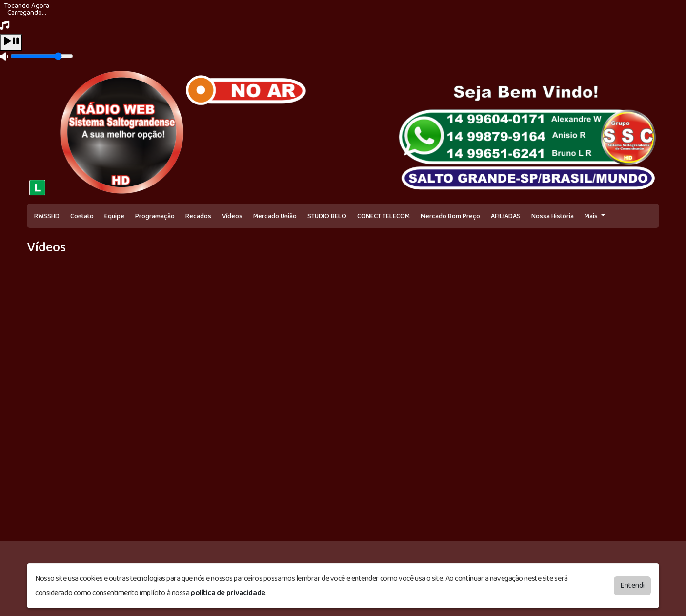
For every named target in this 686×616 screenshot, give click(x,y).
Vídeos (232, 216)
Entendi (632, 585)
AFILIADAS (506, 216)
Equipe (114, 216)
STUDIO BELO (327, 216)
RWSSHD (47, 216)
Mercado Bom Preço (450, 216)
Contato (82, 216)
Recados (198, 216)
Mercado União (275, 216)
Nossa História (553, 216)
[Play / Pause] (11, 42)
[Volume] (42, 56)
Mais (592, 216)
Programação (155, 216)
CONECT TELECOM (383, 216)
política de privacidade (228, 593)
